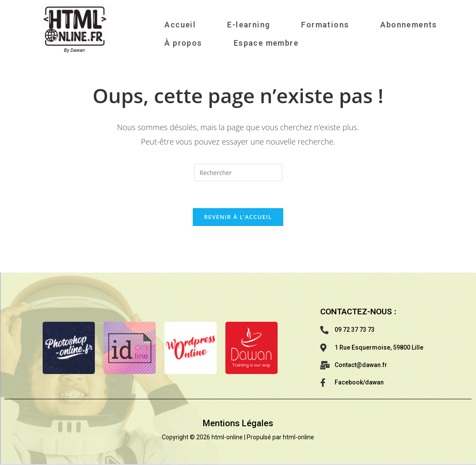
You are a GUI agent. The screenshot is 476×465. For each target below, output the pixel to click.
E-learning (247, 24)
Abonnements (404, 24)
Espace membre (264, 42)
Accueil (180, 24)
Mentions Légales (238, 424)
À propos (183, 42)
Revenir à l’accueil (238, 217)
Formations (322, 24)
